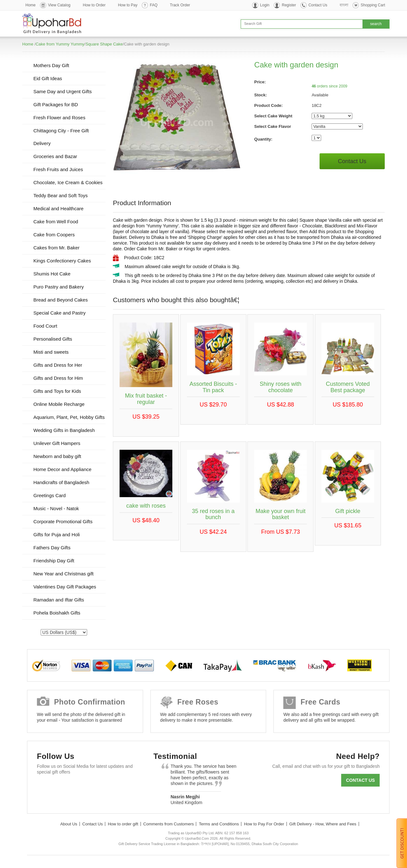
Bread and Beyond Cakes (61, 300)
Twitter (63, 787)
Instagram (118, 787)
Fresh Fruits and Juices (58, 169)
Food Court (45, 326)
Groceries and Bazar (55, 156)
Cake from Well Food (56, 222)
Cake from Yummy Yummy (60, 44)
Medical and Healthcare (59, 208)
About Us (69, 824)
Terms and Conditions (219, 824)
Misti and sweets (51, 352)
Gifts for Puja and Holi (57, 535)
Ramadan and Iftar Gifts (59, 600)
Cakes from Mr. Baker (56, 248)
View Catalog (59, 5)
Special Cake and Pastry (59, 313)
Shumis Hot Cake (52, 274)
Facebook (45, 787)
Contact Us (318, 5)
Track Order (180, 5)
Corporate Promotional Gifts (63, 521)
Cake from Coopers (54, 235)
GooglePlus (82, 787)
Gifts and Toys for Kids (57, 391)
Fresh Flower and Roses (59, 118)
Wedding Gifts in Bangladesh (64, 430)
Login (265, 5)
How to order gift (123, 824)
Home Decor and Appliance (62, 469)
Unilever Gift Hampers (57, 443)
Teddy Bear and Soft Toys (61, 195)
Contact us (360, 780)
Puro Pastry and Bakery (59, 287)
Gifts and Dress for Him (58, 378)
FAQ (154, 5)
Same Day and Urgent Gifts (62, 91)
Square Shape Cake (104, 44)
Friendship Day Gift (54, 561)
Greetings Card (50, 495)
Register (289, 5)
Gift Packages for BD (56, 104)
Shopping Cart (373, 5)
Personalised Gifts (53, 339)
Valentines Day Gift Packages (65, 587)
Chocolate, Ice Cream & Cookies (68, 182)
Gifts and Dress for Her (58, 365)
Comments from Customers (169, 824)
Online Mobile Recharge (59, 404)
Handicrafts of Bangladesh (61, 482)
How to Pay (128, 5)
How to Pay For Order (264, 824)
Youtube (100, 787)
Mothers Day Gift (51, 65)
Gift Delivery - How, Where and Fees (323, 824)
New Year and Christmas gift (63, 574)
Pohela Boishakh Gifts (57, 613)
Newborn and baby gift (57, 456)
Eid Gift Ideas (48, 78)
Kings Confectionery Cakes (62, 261)
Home (31, 5)
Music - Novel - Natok (56, 508)
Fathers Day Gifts (52, 548)
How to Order (94, 5)
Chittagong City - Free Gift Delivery (61, 137)
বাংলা (344, 5)
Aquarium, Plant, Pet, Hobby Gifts (69, 417)
